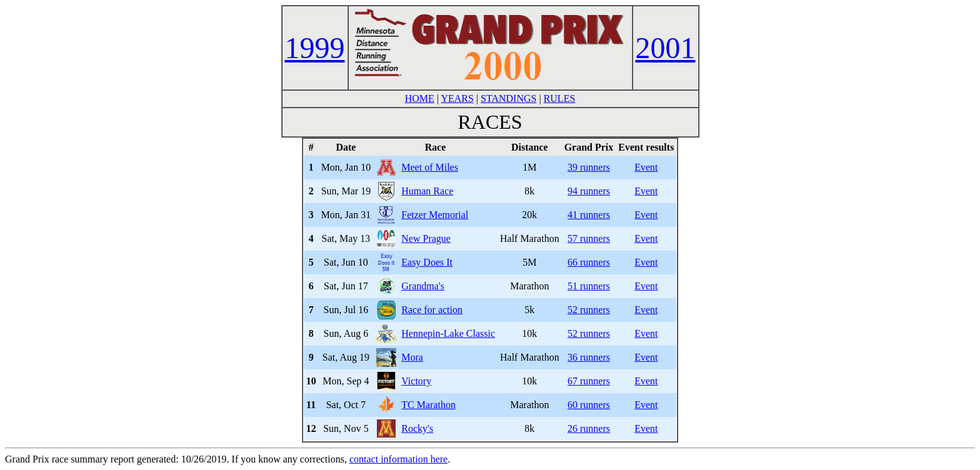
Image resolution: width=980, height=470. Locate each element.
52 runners (589, 310)
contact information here (398, 459)
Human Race (427, 191)
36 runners (589, 357)
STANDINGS (508, 98)
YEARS (457, 98)
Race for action (432, 310)
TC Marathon (428, 405)
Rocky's (417, 428)
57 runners (589, 238)
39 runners (589, 167)
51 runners (589, 286)
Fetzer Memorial (435, 215)
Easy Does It (427, 262)
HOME (420, 98)
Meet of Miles (430, 167)
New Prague (426, 238)
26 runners (589, 428)
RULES (560, 98)
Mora (412, 357)
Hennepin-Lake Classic (448, 333)
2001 (666, 48)
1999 (315, 48)
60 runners (589, 405)
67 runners (589, 381)
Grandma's (423, 286)
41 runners (589, 215)
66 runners (589, 262)
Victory (416, 381)
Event (646, 167)
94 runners (589, 191)
